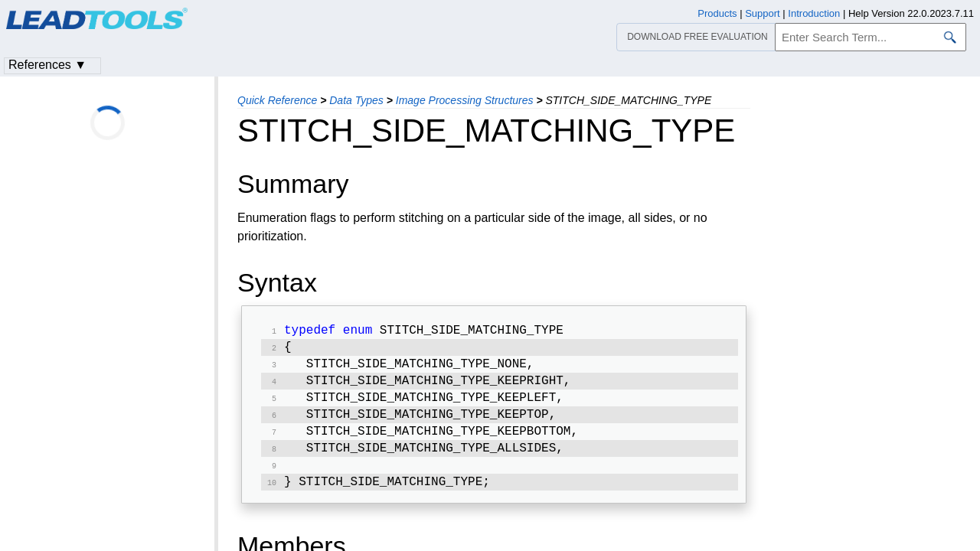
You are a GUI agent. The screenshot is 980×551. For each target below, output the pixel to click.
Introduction (814, 13)
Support (763, 13)
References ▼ (47, 65)
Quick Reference (277, 100)
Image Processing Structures (465, 100)
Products (717, 13)
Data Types (356, 100)
